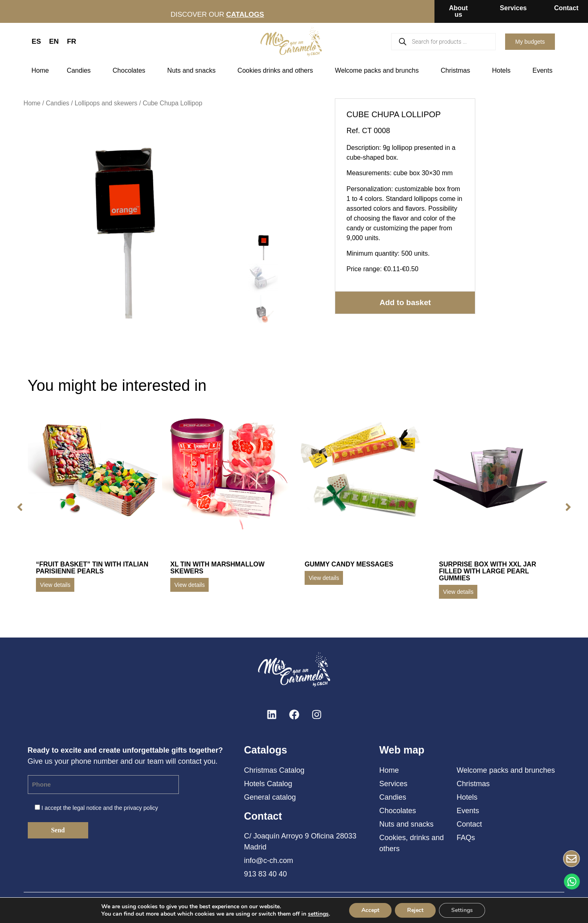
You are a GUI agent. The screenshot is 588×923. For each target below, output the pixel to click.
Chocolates (131, 71)
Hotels (503, 71)
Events (545, 71)
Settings (462, 910)
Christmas (457, 71)
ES (37, 41)
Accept (370, 910)
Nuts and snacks (194, 71)
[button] (20, 507)
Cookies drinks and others (277, 71)
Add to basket (405, 302)
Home (40, 70)
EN (54, 41)
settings (318, 914)
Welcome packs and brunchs (379, 71)
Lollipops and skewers (106, 103)
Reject (415, 910)
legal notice (87, 808)
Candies (81, 71)
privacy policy (141, 808)
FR (72, 41)
